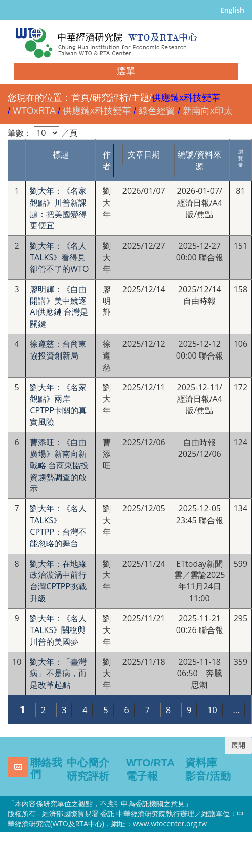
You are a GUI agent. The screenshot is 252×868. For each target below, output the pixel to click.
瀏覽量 (241, 158)
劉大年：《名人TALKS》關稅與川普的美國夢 (58, 630)
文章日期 (144, 154)
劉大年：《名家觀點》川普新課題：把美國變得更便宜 (58, 208)
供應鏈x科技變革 (97, 111)
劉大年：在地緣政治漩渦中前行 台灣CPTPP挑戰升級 (60, 581)
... (237, 710)
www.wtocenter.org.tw (170, 824)
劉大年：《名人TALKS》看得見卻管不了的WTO (59, 257)
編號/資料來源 (199, 160)
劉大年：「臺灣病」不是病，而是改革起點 (58, 674)
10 (212, 710)
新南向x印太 (208, 111)
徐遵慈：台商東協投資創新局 (58, 350)
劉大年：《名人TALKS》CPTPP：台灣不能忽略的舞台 (58, 526)
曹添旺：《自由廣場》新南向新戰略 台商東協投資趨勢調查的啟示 (59, 465)
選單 (126, 71)
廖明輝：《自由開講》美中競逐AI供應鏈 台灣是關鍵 (59, 307)
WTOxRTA (34, 111)
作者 (107, 160)
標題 (61, 154)
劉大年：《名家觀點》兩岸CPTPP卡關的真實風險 (58, 405)
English (232, 10)
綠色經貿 (157, 111)
